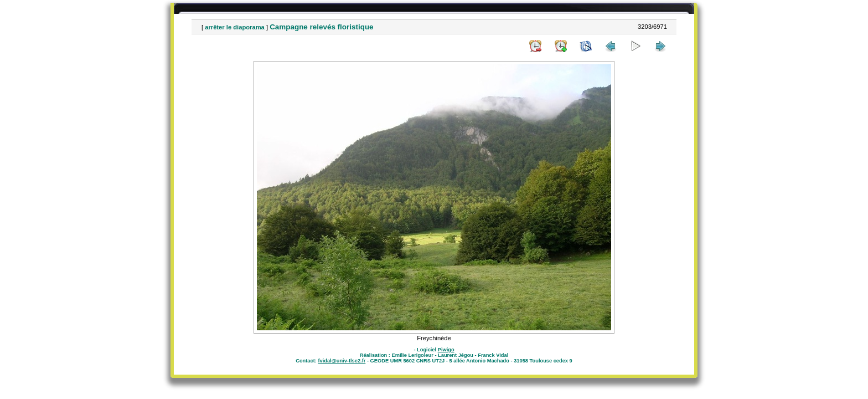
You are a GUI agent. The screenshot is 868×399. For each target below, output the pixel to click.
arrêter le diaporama (235, 27)
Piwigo (446, 350)
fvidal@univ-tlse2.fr (342, 361)
